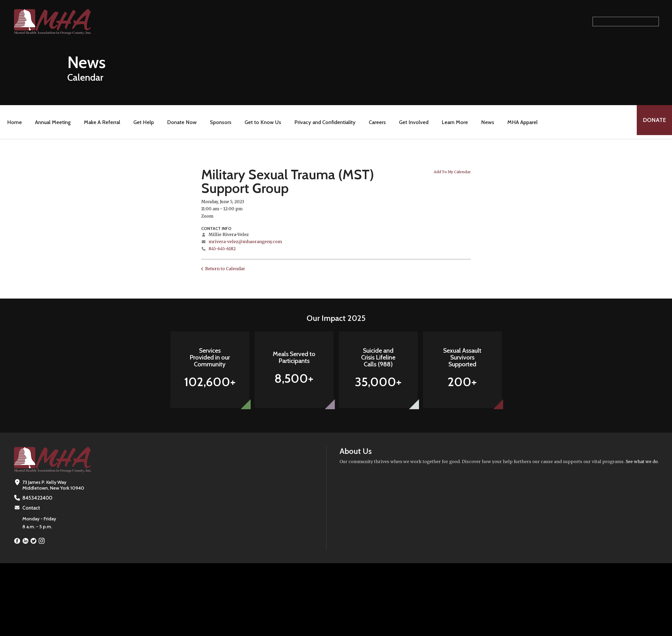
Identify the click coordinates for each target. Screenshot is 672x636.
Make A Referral (100, 122)
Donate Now (180, 122)
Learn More (453, 122)
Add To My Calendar (452, 172)
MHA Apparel (521, 122)
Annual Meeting (51, 122)
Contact (31, 507)
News (486, 122)
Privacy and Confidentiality (323, 122)
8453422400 (36, 498)
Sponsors (219, 122)
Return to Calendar (225, 269)
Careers (375, 122)
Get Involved (412, 122)
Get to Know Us (261, 122)
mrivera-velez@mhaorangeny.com (245, 242)
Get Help (142, 122)
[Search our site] (626, 22)
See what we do (642, 461)
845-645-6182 (222, 249)
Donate (653, 122)
